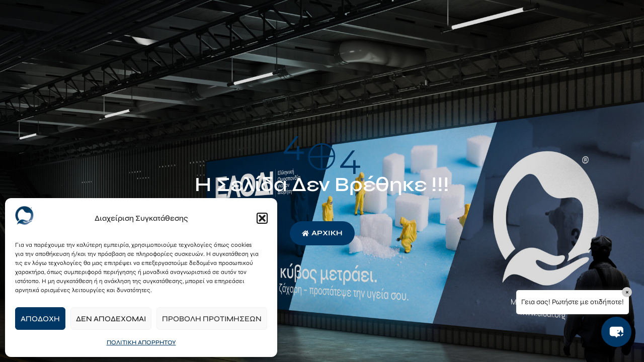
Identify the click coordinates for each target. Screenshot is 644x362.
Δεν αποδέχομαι (111, 319)
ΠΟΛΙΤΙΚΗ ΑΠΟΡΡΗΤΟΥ (141, 342)
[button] (262, 218)
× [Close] (627, 292)
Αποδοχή (40, 319)
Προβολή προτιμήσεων (212, 319)
